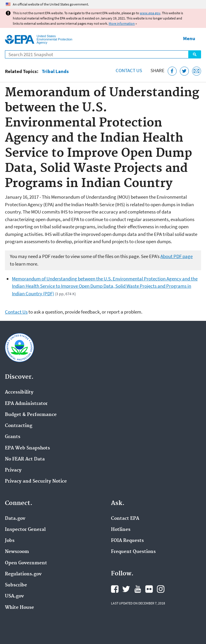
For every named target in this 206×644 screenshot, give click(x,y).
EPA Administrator (26, 404)
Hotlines (121, 530)
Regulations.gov (23, 574)
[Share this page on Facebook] (172, 71)
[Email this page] (197, 71)
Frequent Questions (133, 552)
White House (19, 608)
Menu (189, 38)
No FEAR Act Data (25, 459)
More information (122, 23)
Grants (13, 437)
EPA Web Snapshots (27, 448)
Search (195, 54)
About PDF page (177, 256)
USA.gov (14, 596)
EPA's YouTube (138, 589)
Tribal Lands (55, 71)
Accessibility (19, 392)
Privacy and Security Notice (36, 481)
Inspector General (25, 530)
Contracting (19, 426)
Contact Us (129, 70)
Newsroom (17, 552)
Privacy (13, 470)
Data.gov (15, 519)
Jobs (10, 541)
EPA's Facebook (115, 589)
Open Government (26, 563)
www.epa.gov (150, 13)
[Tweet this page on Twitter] (184, 71)
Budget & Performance (31, 415)
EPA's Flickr (149, 589)
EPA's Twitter (126, 589)
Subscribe (16, 585)
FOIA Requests (127, 541)
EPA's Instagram (161, 589)
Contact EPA (125, 519)
